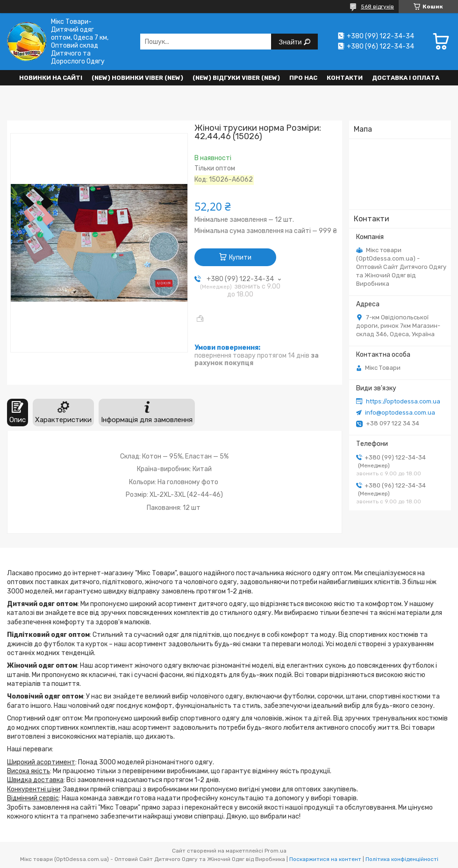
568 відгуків (377, 7)
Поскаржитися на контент (325, 859)
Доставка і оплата (406, 78)
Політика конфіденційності (402, 859)
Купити (240, 258)
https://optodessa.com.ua (403, 401)
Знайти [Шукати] (291, 42)
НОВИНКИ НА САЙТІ (51, 78)
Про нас (303, 78)
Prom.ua (276, 851)
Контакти (345, 78)
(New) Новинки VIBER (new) (137, 78)
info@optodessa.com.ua (400, 413)
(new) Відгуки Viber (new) (236, 78)
